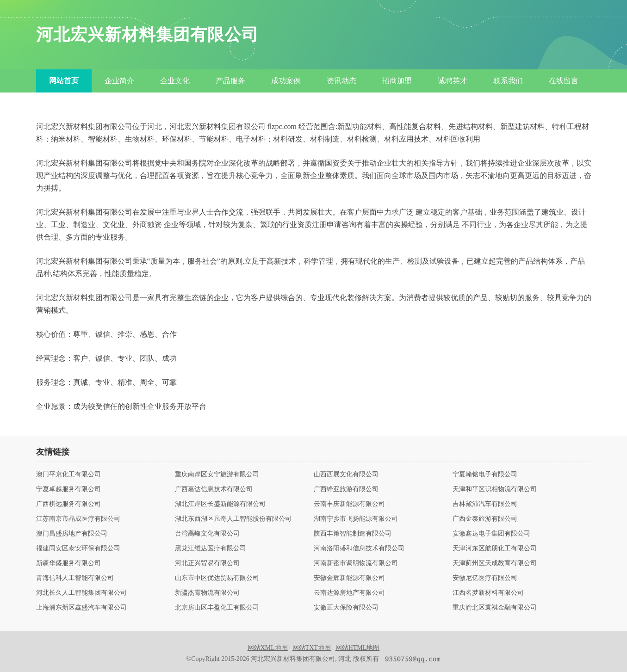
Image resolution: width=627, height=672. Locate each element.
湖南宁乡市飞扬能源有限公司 (356, 519)
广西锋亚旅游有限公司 (346, 489)
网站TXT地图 (312, 648)
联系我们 (508, 81)
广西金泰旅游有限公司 (485, 519)
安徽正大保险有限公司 (346, 608)
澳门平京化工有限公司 (68, 475)
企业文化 (175, 81)
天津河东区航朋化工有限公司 (495, 549)
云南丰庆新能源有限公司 (349, 504)
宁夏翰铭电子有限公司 (485, 475)
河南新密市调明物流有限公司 (356, 563)
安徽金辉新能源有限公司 (349, 578)
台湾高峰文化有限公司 (207, 534)
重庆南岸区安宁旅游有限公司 (217, 475)
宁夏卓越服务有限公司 (68, 489)
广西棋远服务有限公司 (68, 504)
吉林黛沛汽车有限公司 (485, 504)
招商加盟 (397, 81)
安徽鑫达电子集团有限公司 (491, 534)
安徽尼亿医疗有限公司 (485, 578)
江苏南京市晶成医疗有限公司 (78, 519)
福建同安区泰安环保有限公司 (78, 549)
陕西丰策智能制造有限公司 (353, 534)
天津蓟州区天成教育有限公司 (495, 563)
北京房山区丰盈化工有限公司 (217, 608)
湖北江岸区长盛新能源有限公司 (220, 504)
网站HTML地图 (358, 648)
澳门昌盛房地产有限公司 (72, 534)
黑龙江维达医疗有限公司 (211, 549)
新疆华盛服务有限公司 (68, 563)
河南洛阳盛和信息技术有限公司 (359, 549)
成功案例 (286, 81)
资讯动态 (341, 81)
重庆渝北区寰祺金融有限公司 (495, 608)
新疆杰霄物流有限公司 (207, 593)
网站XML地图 (268, 648)
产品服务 (230, 81)
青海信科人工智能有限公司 (75, 578)
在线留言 (564, 81)
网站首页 (64, 81)
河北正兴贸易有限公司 (207, 563)
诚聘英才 (453, 81)
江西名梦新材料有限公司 (488, 593)
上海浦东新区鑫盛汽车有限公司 (81, 608)
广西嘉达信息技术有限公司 (214, 489)
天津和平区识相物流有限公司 (495, 489)
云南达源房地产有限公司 (349, 593)
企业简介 (119, 81)
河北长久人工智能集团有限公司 (81, 593)
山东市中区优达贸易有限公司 (217, 578)
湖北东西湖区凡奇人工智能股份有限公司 (233, 519)
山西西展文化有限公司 (346, 475)
